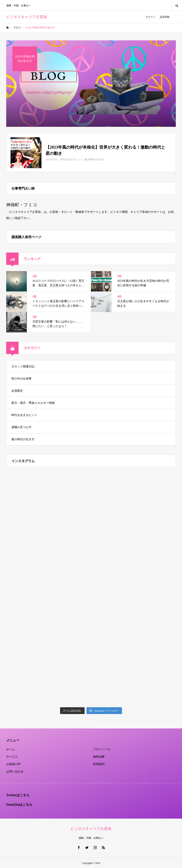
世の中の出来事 (21, 379)
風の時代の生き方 (23, 439)
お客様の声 (13, 764)
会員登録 (165, 17)
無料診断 (99, 757)
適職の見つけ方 (21, 427)
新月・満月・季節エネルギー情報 (33, 403)
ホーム (11, 749)
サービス (12, 757)
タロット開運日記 (23, 366)
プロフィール (102, 749)
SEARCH (177, 5)
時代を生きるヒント (24, 415)
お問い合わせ (15, 772)
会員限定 (17, 391)
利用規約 (99, 764)
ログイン (151, 17)
